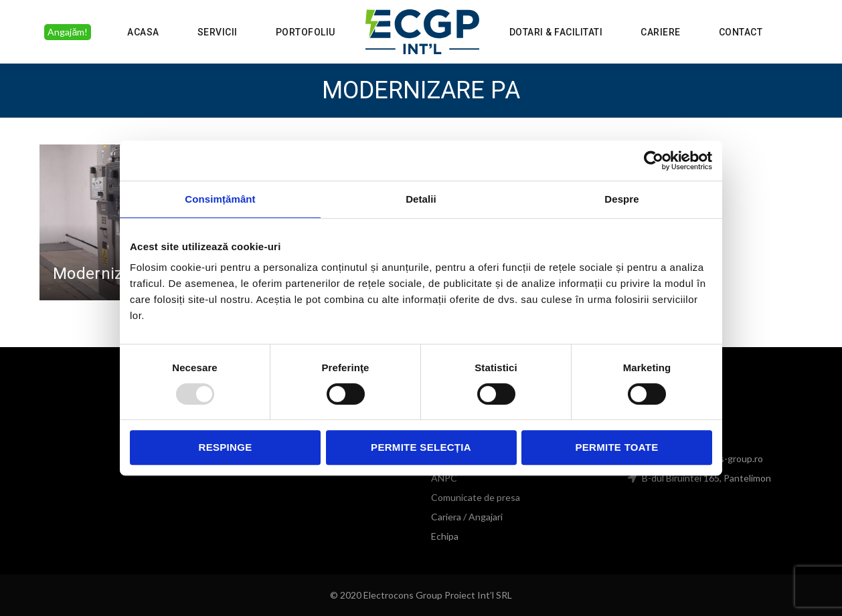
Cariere (661, 32)
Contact (741, 32)
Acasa (143, 32)
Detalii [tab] (421, 199)
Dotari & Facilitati (556, 32)
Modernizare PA (112, 274)
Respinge (226, 447)
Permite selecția (421, 447)
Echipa (445, 536)
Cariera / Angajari (467, 517)
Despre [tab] (621, 199)
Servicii (218, 32)
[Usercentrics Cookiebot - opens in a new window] (654, 161)
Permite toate (616, 447)
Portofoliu (306, 32)
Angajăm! (68, 32)
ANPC (444, 478)
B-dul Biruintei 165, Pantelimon (705, 478)
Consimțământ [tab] (220, 199)
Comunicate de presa (476, 497)
